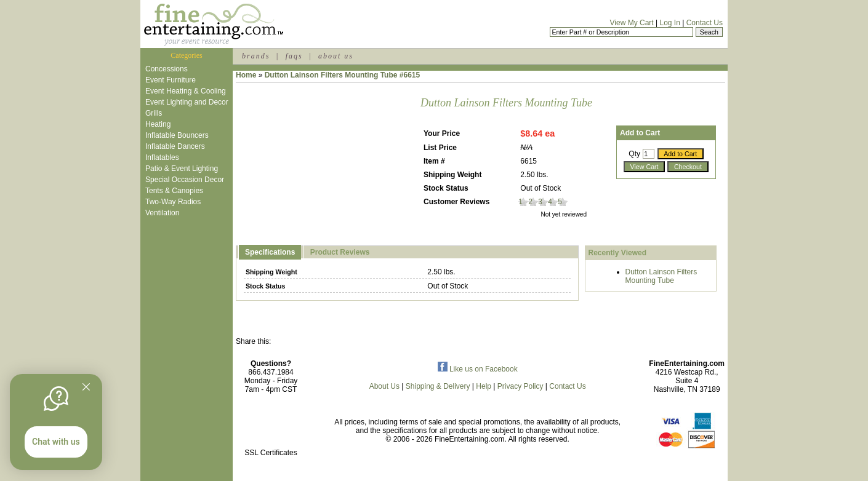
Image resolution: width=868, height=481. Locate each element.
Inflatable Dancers (175, 146)
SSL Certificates (271, 453)
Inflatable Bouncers (177, 135)
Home (246, 75)
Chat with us (56, 442)
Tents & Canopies (174, 191)
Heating (158, 124)
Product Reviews (340, 252)
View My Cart (632, 23)
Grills (154, 113)
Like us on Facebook (478, 369)
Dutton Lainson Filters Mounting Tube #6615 (342, 75)
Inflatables (162, 157)
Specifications (270, 252)
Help (484, 386)
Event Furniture (171, 80)
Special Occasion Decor (185, 180)
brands (256, 56)
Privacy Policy (520, 386)
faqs (294, 56)
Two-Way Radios (173, 202)
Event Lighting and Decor (187, 102)
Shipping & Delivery (438, 386)
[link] (271, 427)
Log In (669, 23)
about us (336, 56)
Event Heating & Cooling (186, 91)
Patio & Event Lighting (182, 169)
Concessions (167, 69)
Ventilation (162, 213)
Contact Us (705, 23)
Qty (634, 154)
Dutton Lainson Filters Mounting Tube (661, 276)
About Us (384, 386)
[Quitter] (86, 387)
